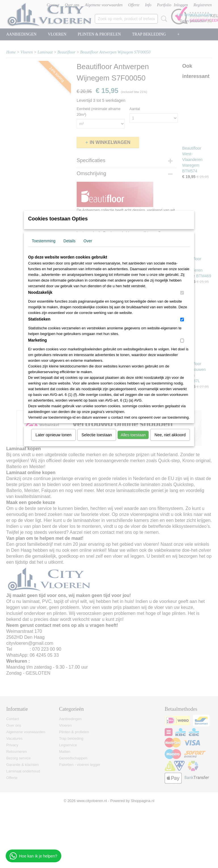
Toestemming (44, 241)
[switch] (182, 293)
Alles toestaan (133, 435)
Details (69, 241)
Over (88, 241)
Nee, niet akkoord (170, 435)
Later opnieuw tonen (54, 435)
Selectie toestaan (97, 435)
